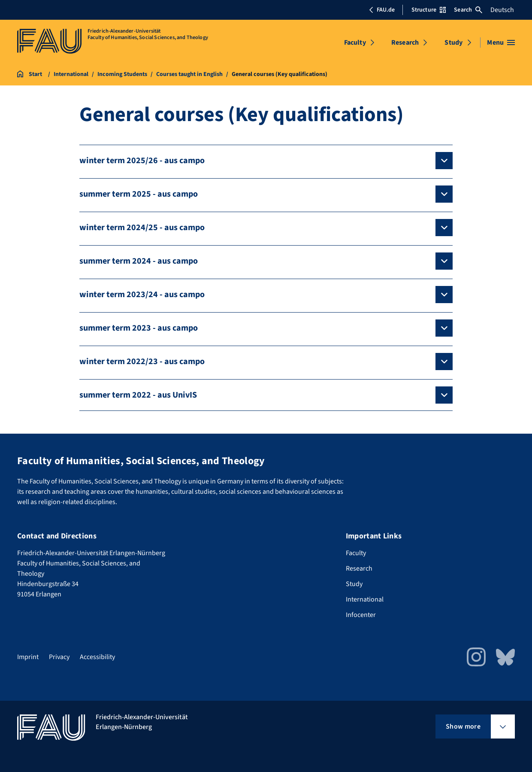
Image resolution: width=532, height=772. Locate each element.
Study (453, 43)
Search (468, 10)
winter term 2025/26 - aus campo (142, 161)
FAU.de (382, 10)
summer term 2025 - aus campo (139, 194)
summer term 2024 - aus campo (139, 261)
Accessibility (97, 657)
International (365, 599)
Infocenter (361, 615)
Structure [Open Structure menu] (429, 10)
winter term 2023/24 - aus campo (142, 295)
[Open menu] (501, 43)
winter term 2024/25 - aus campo (142, 228)
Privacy (59, 657)
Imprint (28, 657)
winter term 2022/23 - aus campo (142, 362)
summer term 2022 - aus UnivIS (138, 395)
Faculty (355, 43)
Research (405, 43)
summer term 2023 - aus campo (139, 328)
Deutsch (502, 10)
